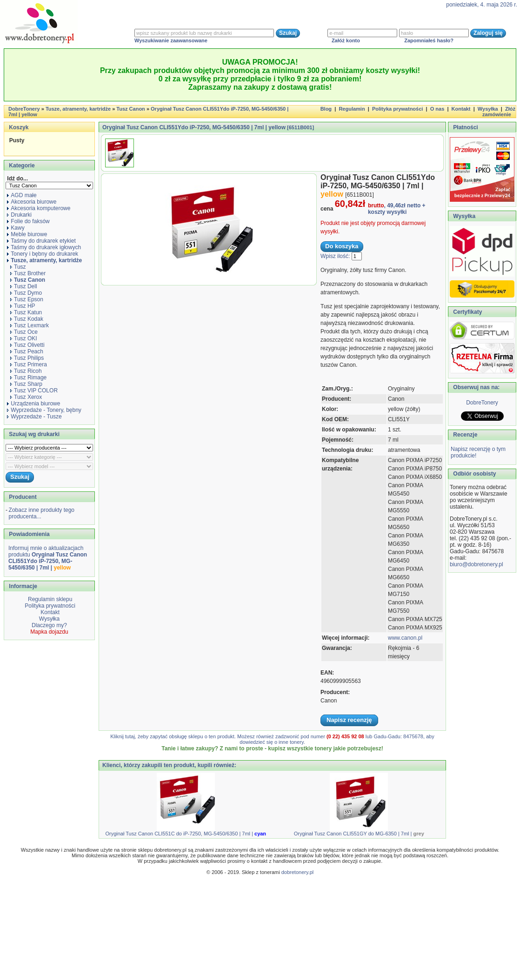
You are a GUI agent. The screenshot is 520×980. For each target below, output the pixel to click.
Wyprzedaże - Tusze (34, 417)
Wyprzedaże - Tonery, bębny (44, 410)
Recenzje (464, 435)
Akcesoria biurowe (32, 202)
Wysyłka (488, 109)
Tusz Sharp (26, 384)
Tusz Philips (27, 358)
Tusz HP (23, 306)
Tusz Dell (24, 286)
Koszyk (19, 127)
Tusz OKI (24, 338)
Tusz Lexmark (30, 325)
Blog (326, 109)
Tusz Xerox (26, 397)
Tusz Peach (27, 351)
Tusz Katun (26, 312)
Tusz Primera (29, 364)
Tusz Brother (28, 273)
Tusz (18, 267)
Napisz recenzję (349, 720)
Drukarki (19, 215)
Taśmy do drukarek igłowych (44, 247)
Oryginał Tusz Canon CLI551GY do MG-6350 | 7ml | (359, 834)
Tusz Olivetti (27, 345)
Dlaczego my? (49, 625)
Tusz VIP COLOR (34, 391)
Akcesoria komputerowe (39, 208)
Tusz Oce (24, 332)
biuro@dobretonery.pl (477, 564)
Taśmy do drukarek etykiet (41, 241)
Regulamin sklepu (50, 599)
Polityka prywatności (397, 109)
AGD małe (22, 195)
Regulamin (352, 109)
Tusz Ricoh (26, 371)
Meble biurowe (27, 234)
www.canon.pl (405, 638)
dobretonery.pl (298, 872)
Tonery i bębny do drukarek (43, 254)
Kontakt (461, 109)
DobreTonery (482, 403)
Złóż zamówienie (499, 112)
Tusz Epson (27, 299)
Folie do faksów (28, 221)
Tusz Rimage (28, 377)
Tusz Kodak (27, 319)
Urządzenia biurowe (33, 404)
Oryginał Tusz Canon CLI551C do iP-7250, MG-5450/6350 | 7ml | (186, 834)
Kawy (16, 228)
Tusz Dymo (26, 293)
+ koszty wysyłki (397, 209)
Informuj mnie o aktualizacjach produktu (48, 558)
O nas (437, 109)
